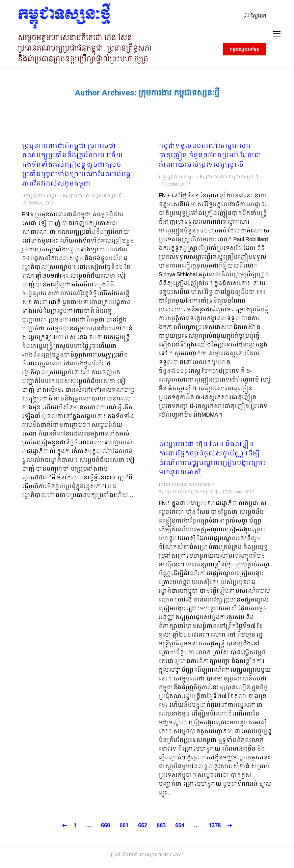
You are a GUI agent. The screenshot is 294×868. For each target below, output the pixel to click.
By (92, 196)
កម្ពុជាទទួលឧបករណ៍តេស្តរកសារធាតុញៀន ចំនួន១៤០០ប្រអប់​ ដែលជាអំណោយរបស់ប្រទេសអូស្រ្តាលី (210, 156)
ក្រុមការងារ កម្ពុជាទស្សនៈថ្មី (179, 93)
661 (124, 826)
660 (105, 826)
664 (180, 826)
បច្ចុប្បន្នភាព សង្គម (40, 196)
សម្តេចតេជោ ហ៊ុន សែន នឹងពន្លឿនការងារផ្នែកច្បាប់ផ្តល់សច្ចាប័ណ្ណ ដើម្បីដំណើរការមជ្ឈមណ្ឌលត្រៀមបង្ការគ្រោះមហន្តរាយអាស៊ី (212, 459)
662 (143, 826)
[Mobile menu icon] (277, 34)
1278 (215, 826)
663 (161, 826)
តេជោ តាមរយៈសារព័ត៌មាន (185, 485)
